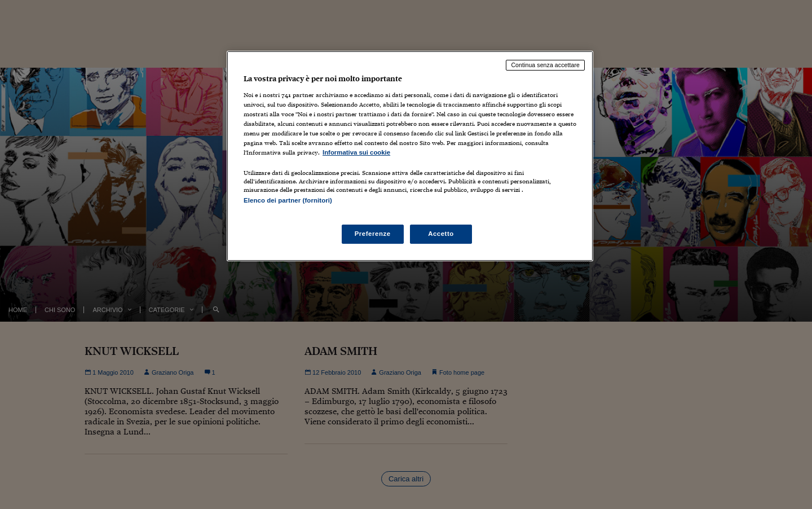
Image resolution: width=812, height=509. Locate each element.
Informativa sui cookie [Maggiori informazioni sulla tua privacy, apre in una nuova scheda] (356, 152)
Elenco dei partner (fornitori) (288, 200)
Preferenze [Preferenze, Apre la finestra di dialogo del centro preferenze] (373, 234)
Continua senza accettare (545, 65)
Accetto (441, 234)
